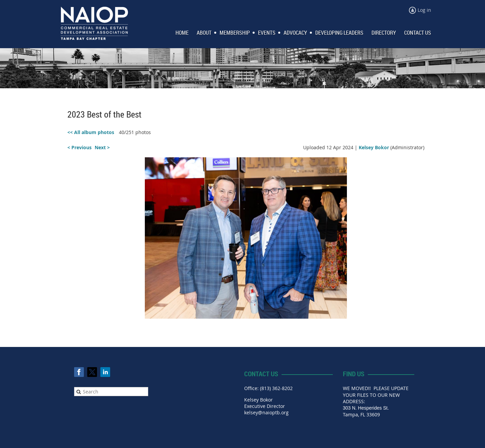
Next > (102, 147)
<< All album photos (91, 132)
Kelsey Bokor (374, 147)
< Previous (79, 147)
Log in (424, 10)
